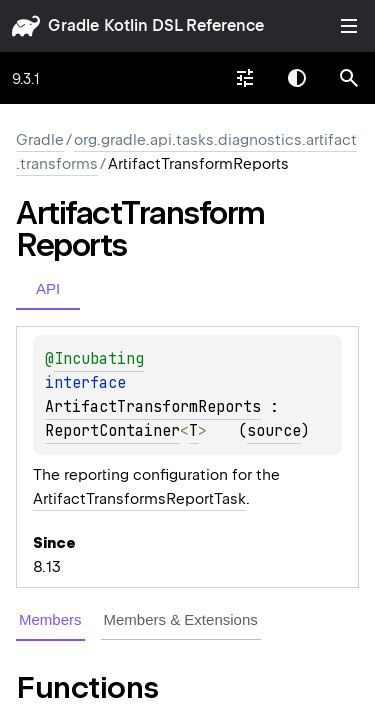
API (48, 288)
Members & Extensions (181, 619)
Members (50, 619)
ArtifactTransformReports (153, 407)
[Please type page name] (349, 78)
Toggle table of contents (349, 26)
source (274, 431)
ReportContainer (112, 431)
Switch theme (297, 78)
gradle (73, 25)
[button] (349, 78)
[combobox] (245, 78)
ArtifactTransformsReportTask (139, 499)
